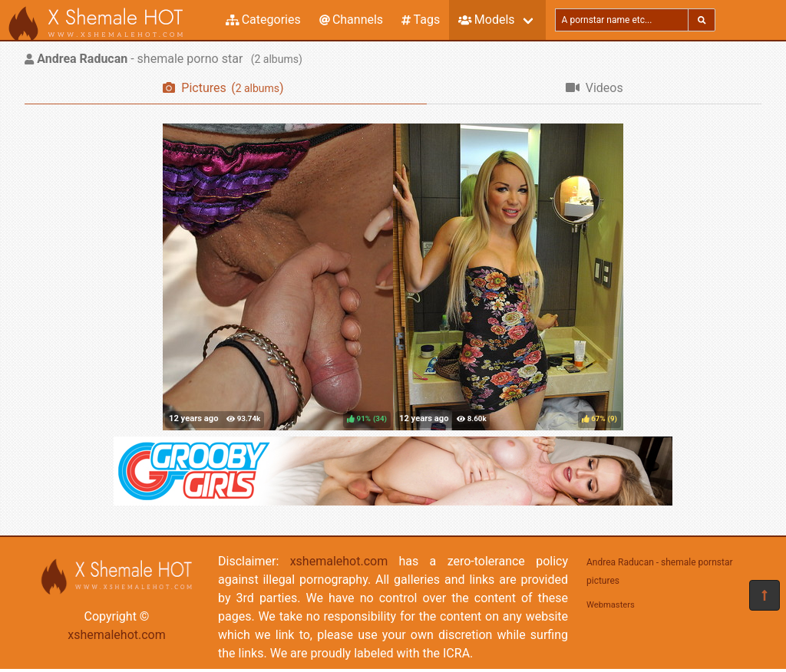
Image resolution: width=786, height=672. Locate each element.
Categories (263, 20)
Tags (421, 20)
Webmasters (611, 605)
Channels (351, 20)
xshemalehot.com (117, 635)
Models (486, 20)
